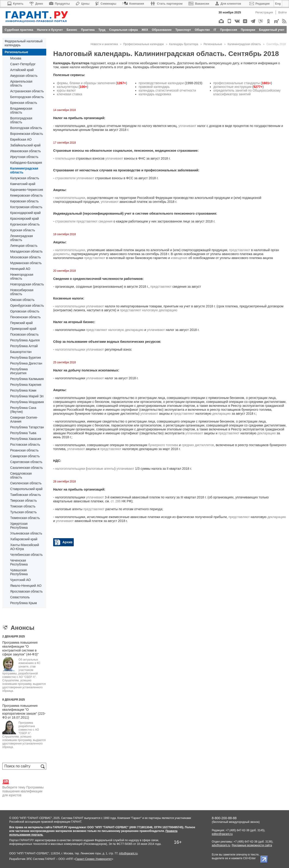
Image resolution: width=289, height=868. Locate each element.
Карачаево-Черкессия (27, 190)
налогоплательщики (70, 198)
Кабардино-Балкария (26, 163)
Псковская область (24, 334)
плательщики (65, 158)
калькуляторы (67, 87)
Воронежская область (27, 134)
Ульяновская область (26, 533)
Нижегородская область (22, 276)
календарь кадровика (155, 94)
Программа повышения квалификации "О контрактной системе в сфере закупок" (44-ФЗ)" (20, 648)
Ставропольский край (26, 489)
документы (61, 254)
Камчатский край (23, 184)
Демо (36, 4)
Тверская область (23, 500)
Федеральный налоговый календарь (24, 43)
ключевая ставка (69, 94)
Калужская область (25, 178)
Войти (283, 12)
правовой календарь (154, 87)
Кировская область (24, 201)
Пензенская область (25, 317)
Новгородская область (27, 284)
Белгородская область (27, 97)
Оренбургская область (27, 306)
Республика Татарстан (27, 427)
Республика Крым (23, 603)
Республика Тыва (23, 433)
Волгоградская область (21, 120)
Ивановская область (25, 151)
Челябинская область (26, 555)
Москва (16, 58)
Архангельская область (21, 83)
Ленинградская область (22, 238)
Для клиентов (228, 4)
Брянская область (24, 103)
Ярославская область (26, 591)
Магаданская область (26, 251)
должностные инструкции (232, 87)
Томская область (23, 506)
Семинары (106, 4)
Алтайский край (22, 70)
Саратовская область (26, 462)
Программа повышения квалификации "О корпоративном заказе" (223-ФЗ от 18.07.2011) (24, 712)
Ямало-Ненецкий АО (26, 586)
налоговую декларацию (160, 310)
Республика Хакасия (26, 439)
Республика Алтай (24, 346)
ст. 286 (116, 501)
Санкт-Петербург (23, 64)
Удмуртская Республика (19, 526)
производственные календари (161, 83)
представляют (87, 221)
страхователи (65, 178)
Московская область (25, 257)
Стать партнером (166, 4)
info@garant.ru (128, 853)
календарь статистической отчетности (168, 90)
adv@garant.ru (221, 845)
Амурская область (24, 76)
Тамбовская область (26, 495)
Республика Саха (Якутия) (23, 410)
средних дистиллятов (198, 445)
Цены (83, 4)
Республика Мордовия (27, 402)
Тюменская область (25, 518)
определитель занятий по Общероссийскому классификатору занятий (247, 92)
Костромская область (26, 207)
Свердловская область (21, 475)
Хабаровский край (24, 539)
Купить (15, 4)
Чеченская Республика (19, 562)
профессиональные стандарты (237, 83)
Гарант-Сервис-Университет (94, 859)
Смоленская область (26, 483)
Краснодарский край (25, 213)
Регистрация (264, 12)
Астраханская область (27, 91)
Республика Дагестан (26, 363)
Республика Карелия (26, 385)
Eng (278, 4)
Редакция (260, 4)
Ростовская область (25, 445)
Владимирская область (21, 110)
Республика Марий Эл (27, 396)
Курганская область (25, 224)
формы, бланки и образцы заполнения (86, 83)
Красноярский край (25, 219)
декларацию (221, 414)
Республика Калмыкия (27, 379)
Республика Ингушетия (19, 371)
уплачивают (187, 126)
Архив (67, 542)
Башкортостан (21, 352)
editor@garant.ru (222, 834)
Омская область (22, 300)
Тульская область (23, 512)
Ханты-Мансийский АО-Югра (25, 547)
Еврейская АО (21, 139)
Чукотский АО (20, 580)
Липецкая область (24, 246)
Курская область (23, 230)
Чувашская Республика (19, 572)
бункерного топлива (163, 445)
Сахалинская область (26, 468)
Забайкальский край (25, 145)
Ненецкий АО (20, 269)
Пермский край (21, 323)
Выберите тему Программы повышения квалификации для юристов (23, 788)
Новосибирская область (22, 292)
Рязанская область (24, 450)
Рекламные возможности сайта (252, 845)
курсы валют (66, 90)
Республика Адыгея (25, 340)
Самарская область (25, 456)
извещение (179, 258)
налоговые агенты (101, 469)
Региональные (16, 52)
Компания (133, 4)
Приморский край (23, 329)
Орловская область (25, 311)
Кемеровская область (26, 195)
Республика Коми (23, 390)
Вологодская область (26, 128)
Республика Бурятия (25, 358)
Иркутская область (24, 157)
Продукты (59, 4)
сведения (106, 221)
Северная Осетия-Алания (24, 419)
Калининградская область (24, 170)
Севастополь (20, 597)
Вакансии (199, 4)
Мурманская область (26, 263)
